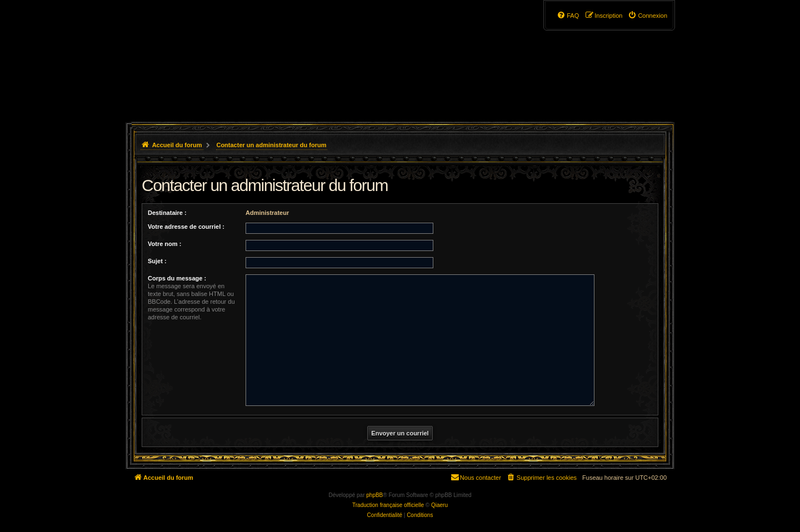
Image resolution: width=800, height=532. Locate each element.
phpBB (374, 495)
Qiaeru (439, 505)
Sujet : (157, 261)
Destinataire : (167, 213)
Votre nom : (164, 244)
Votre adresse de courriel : (186, 227)
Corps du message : (177, 278)
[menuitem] (647, 16)
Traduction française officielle (388, 505)
